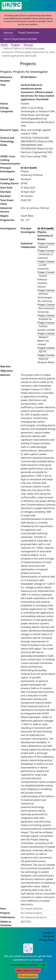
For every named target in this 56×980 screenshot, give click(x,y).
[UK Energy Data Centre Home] (12, 6)
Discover (8, 33)
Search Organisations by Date (20, 39)
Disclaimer (49, 936)
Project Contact (46, 243)
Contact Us (49, 933)
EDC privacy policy (28, 976)
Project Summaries (28, 33)
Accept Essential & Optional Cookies (28, 965)
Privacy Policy (47, 940)
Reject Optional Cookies (28, 970)
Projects (16, 45)
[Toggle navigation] (50, 6)
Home (4, 45)
